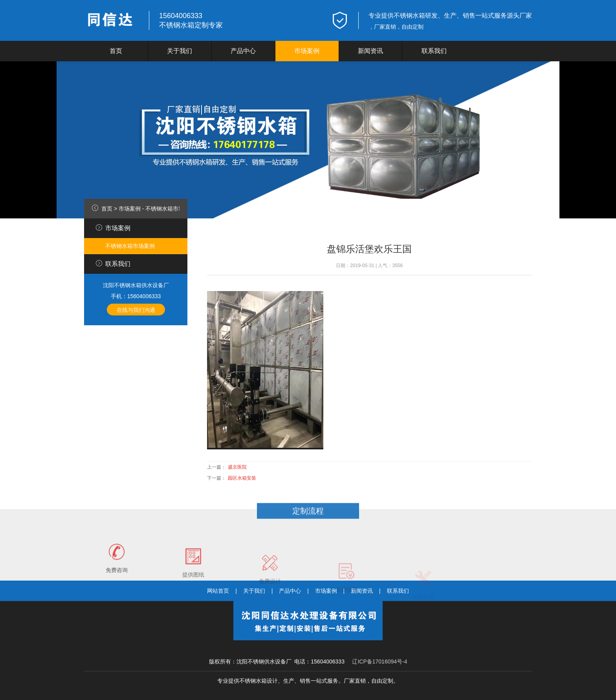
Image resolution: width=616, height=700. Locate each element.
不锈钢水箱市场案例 (170, 209)
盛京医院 (237, 467)
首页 (116, 51)
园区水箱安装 (242, 478)
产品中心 (243, 51)
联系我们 (434, 51)
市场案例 (307, 51)
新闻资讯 (370, 51)
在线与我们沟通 (136, 310)
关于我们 (180, 51)
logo (112, 20)
